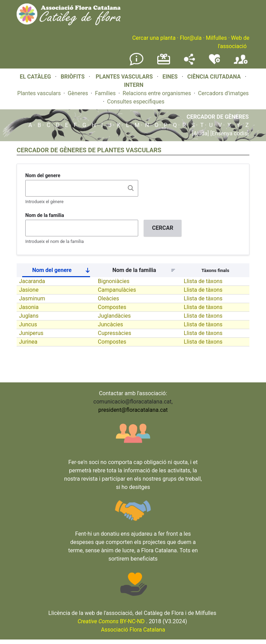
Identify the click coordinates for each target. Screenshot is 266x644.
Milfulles (216, 38)
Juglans (29, 316)
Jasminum (32, 298)
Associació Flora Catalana (133, 630)
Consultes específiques (136, 102)
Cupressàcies (115, 333)
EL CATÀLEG (35, 77)
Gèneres (78, 93)
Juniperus (31, 333)
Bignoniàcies (114, 281)
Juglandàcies (114, 316)
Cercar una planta (154, 38)
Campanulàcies (117, 290)
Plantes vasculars (39, 93)
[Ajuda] (200, 133)
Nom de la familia (45, 215)
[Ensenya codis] (229, 133)
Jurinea (28, 342)
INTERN (134, 85)
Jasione (29, 290)
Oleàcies (109, 298)
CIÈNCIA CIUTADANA (214, 77)
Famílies (105, 93)
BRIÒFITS (73, 77)
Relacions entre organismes (157, 93)
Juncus (28, 324)
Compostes (112, 307)
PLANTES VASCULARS (124, 77)
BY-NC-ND (111, 621)
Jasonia (29, 307)
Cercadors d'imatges (223, 93)
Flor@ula (191, 38)
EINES (170, 77)
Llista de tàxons (203, 281)
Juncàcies (111, 324)
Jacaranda (32, 281)
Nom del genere (43, 175)
